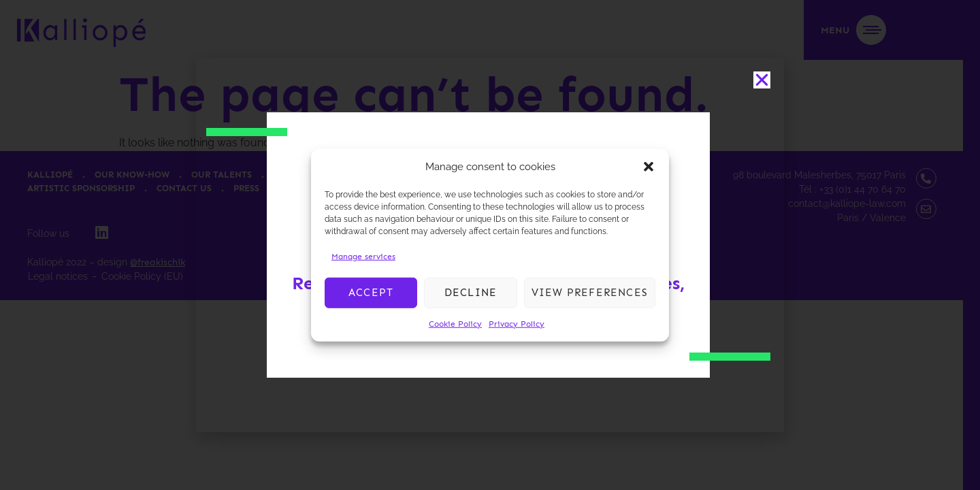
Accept (371, 293)
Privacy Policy (517, 323)
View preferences (590, 293)
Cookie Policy (455, 323)
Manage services (363, 256)
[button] (649, 167)
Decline (471, 293)
